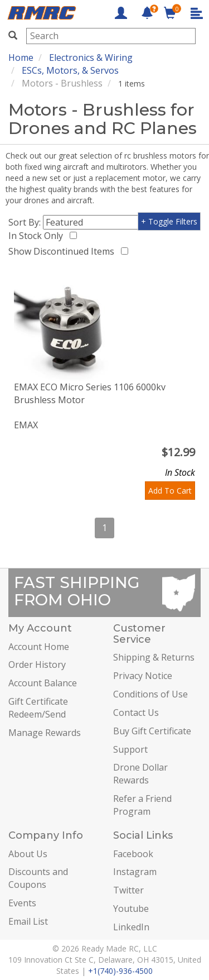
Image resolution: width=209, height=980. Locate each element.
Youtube (131, 909)
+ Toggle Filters (169, 221)
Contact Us (136, 713)
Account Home (39, 647)
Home (21, 58)
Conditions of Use (150, 694)
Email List (28, 921)
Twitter (128, 890)
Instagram (135, 872)
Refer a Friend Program (142, 805)
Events (22, 903)
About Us (28, 854)
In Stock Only (38, 236)
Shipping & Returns (154, 657)
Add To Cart (170, 491)
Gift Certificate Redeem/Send (38, 708)
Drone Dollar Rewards (140, 774)
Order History (37, 665)
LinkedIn (131, 927)
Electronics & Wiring (91, 58)
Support (130, 749)
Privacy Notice (143, 676)
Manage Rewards (45, 733)
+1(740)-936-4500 (120, 971)
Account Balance (43, 683)
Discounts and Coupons (38, 878)
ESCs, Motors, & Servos (70, 70)
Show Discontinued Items (64, 251)
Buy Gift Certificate (152, 731)
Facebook (133, 854)
